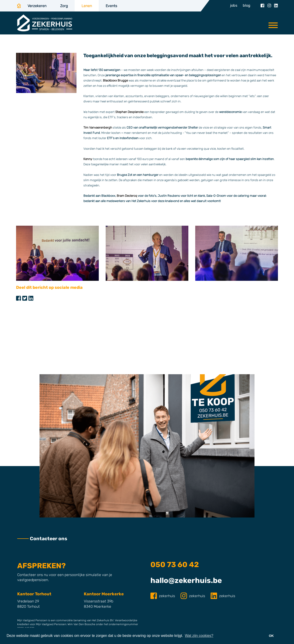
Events (111, 6)
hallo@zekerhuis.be (186, 580)
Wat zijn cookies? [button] (199, 636)
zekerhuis (163, 596)
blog (247, 5)
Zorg (64, 6)
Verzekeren (37, 6)
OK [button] (271, 636)
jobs (234, 5)
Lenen (87, 6)
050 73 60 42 (175, 565)
